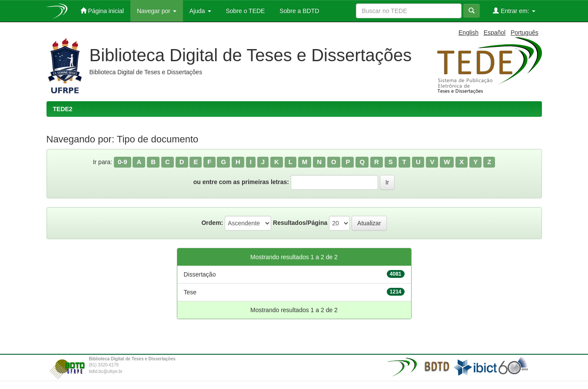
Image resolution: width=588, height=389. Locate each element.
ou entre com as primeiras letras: (241, 182)
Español (495, 33)
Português (525, 33)
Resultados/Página (300, 223)
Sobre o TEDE (245, 11)
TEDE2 (63, 109)
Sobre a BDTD (298, 11)
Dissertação (200, 274)
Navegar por (157, 11)
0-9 (123, 162)
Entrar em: (514, 11)
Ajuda (200, 11)
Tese (190, 292)
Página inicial (102, 11)
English (468, 33)
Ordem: (212, 223)
